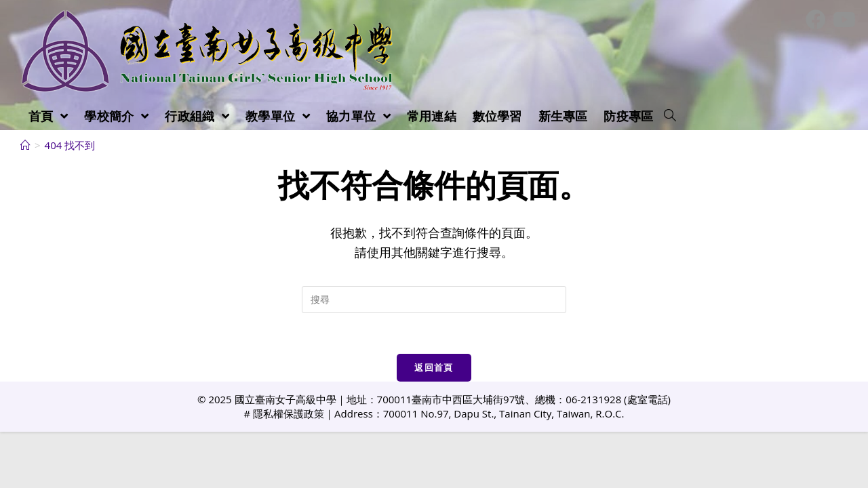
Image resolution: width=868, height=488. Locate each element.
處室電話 (648, 399)
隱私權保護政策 (289, 413)
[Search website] (670, 116)
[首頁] (25, 145)
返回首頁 (434, 367)
